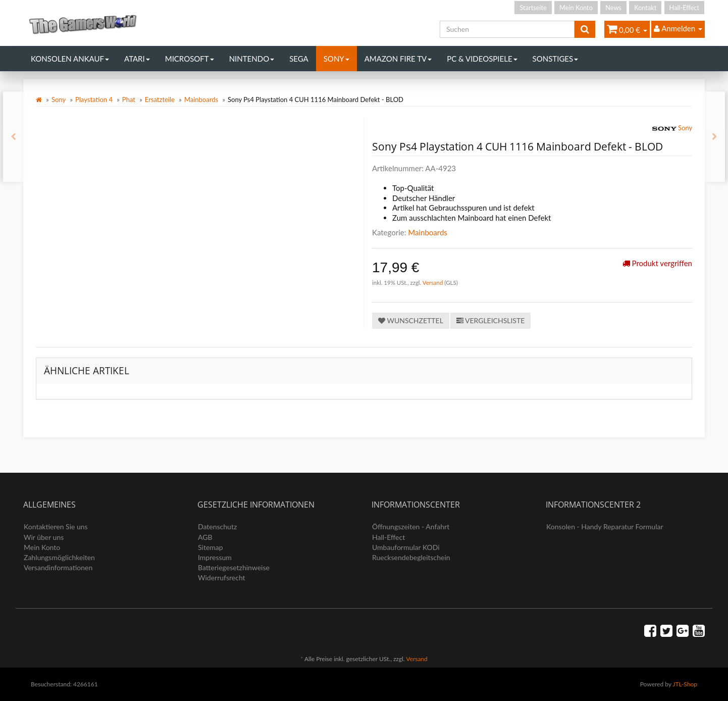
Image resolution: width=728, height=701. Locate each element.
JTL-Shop (685, 684)
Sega (299, 59)
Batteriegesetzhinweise (234, 567)
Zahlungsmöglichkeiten (59, 557)
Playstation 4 (94, 99)
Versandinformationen (58, 567)
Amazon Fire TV (398, 59)
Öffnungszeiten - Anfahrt (411, 527)
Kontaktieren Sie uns (56, 527)
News (613, 8)
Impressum (215, 557)
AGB (205, 537)
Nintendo (252, 59)
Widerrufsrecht (222, 578)
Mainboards (201, 99)
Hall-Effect (684, 8)
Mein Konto (576, 8)
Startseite (533, 8)
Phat (129, 99)
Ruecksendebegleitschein (411, 557)
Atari (137, 59)
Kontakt (645, 8)
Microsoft (190, 59)
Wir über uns (44, 537)
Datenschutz (217, 527)
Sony (336, 59)
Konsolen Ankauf (70, 59)
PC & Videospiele (482, 59)
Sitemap (211, 547)
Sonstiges (556, 59)
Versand (434, 283)
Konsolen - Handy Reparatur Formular (605, 527)
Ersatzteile (160, 99)
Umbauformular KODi (406, 547)
